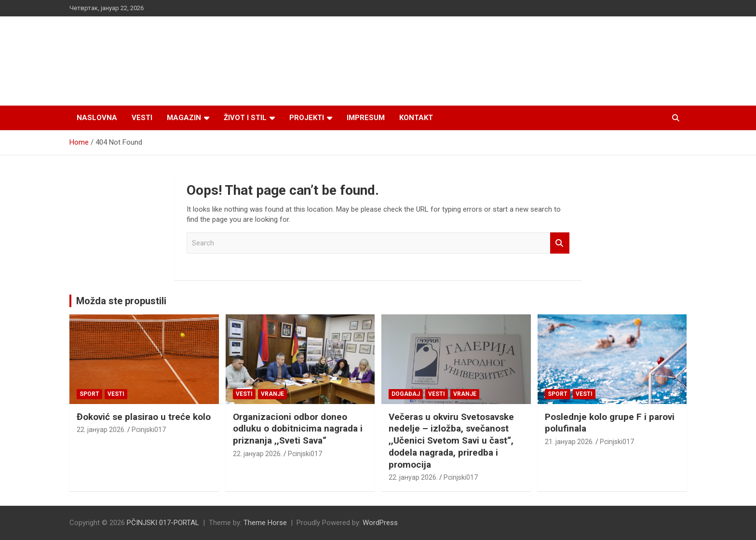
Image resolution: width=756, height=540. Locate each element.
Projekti (307, 118)
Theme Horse (265, 523)
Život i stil (245, 118)
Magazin (184, 118)
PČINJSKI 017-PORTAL (163, 523)
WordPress (380, 523)
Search (560, 243)
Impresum (366, 118)
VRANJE (272, 394)
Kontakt (416, 118)
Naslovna (97, 118)
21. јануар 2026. (569, 442)
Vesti (142, 118)
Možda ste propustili (121, 301)
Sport (89, 394)
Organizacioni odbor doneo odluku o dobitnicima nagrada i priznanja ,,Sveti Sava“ (298, 429)
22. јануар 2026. (101, 430)
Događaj (406, 394)
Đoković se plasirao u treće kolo (144, 417)
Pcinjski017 (149, 430)
